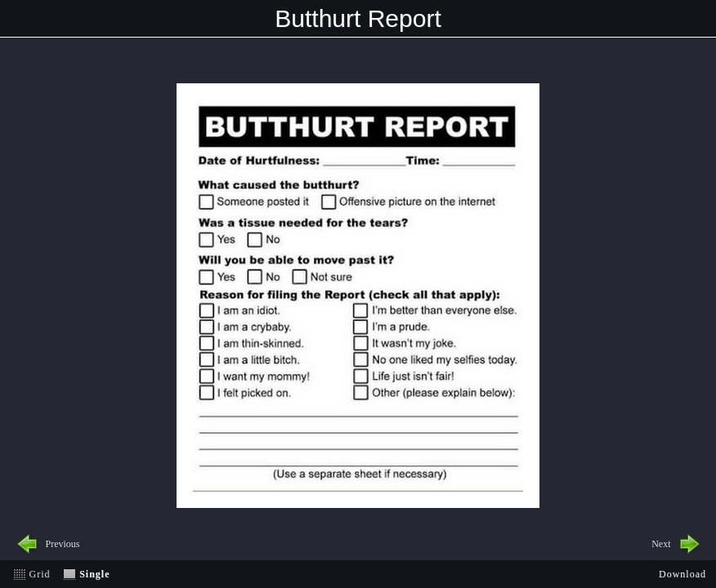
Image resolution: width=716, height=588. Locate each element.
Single (94, 574)
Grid (40, 574)
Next (661, 544)
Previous (63, 544)
